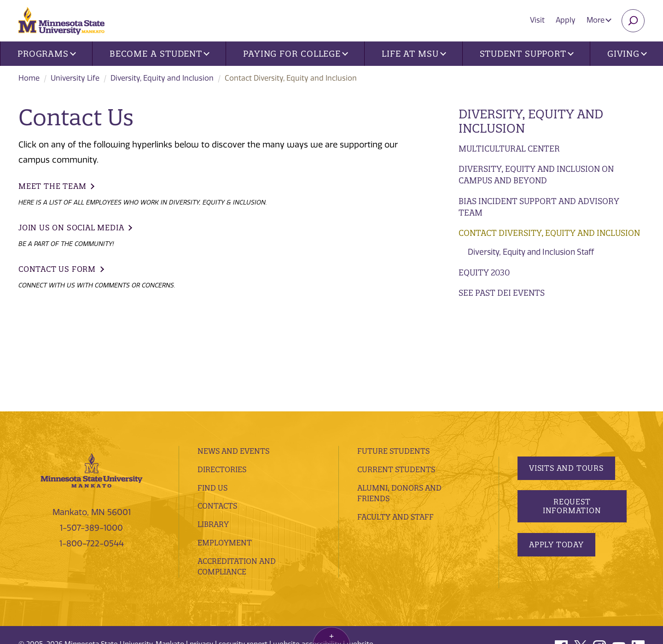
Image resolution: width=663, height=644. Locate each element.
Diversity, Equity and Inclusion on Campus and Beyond (536, 175)
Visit (537, 20)
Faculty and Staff (395, 431)
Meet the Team (52, 186)
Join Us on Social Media (71, 228)
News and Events (233, 365)
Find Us (212, 401)
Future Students (393, 365)
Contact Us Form (57, 269)
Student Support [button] (527, 54)
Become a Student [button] (160, 54)
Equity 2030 (484, 272)
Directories (222, 383)
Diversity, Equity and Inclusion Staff (531, 252)
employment (225, 457)
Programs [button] (47, 54)
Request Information (572, 420)
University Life (75, 78)
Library (213, 438)
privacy (201, 558)
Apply (566, 20)
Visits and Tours (566, 381)
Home (29, 78)
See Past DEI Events (502, 293)
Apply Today (556, 458)
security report (243, 558)
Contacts (217, 420)
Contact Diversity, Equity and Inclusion (549, 233)
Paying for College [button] (296, 54)
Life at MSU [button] (414, 54)
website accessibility (307, 558)
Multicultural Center (509, 149)
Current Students (396, 383)
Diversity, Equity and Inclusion (162, 78)
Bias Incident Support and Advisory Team (539, 207)
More (599, 20)
